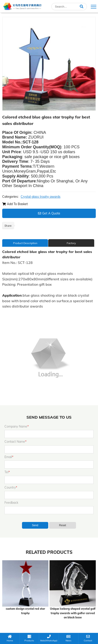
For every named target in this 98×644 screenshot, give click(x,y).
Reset (63, 525)
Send (35, 525)
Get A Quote (49, 213)
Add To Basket (15, 204)
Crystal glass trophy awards (41, 197)
